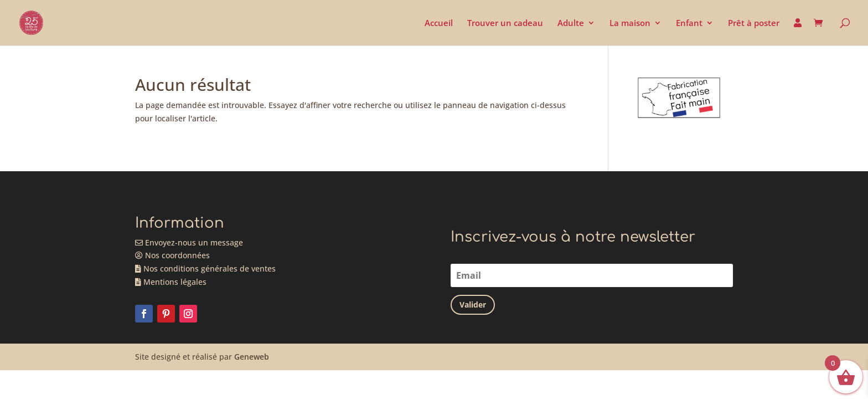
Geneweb (252, 357)
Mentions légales (171, 282)
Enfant (689, 24)
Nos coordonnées (172, 255)
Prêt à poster (754, 24)
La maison (630, 24)
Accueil (439, 24)
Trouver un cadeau (505, 24)
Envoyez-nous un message (189, 242)
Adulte (571, 24)
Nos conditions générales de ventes (205, 268)
